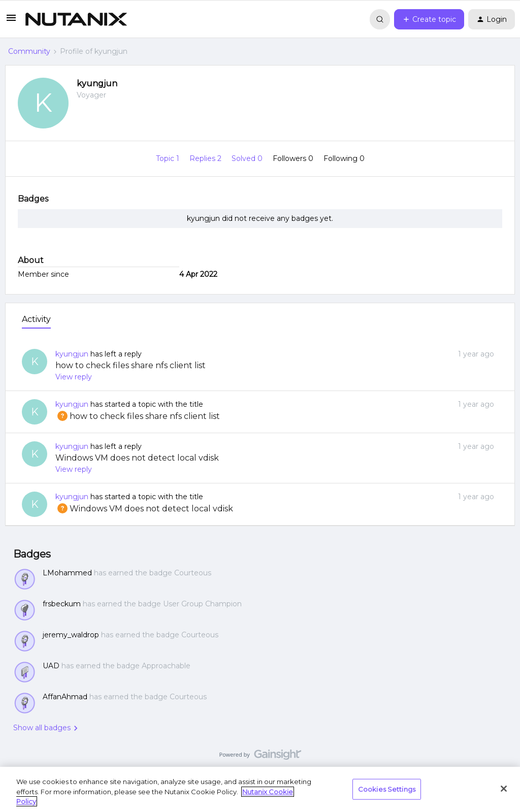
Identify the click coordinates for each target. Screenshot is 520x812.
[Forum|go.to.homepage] (76, 19)
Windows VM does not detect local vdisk (137, 458)
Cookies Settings (387, 789)
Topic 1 (169, 158)
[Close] (504, 789)
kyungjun (97, 84)
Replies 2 (206, 158)
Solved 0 (248, 158)
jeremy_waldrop (71, 635)
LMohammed (67, 573)
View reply (74, 377)
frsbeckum (62, 604)
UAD (51, 666)
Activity (36, 319)
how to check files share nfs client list (131, 365)
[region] (260, 789)
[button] (11, 21)
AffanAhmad (65, 697)
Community (29, 51)
